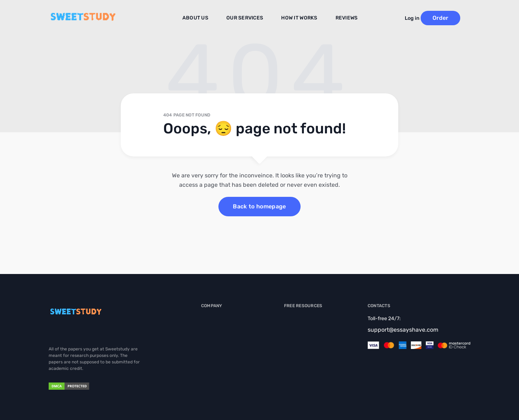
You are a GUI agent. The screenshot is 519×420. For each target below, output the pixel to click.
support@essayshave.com (403, 330)
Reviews (341, 18)
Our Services (248, 18)
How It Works (298, 18)
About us (203, 18)
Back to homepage (259, 206)
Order (451, 18)
